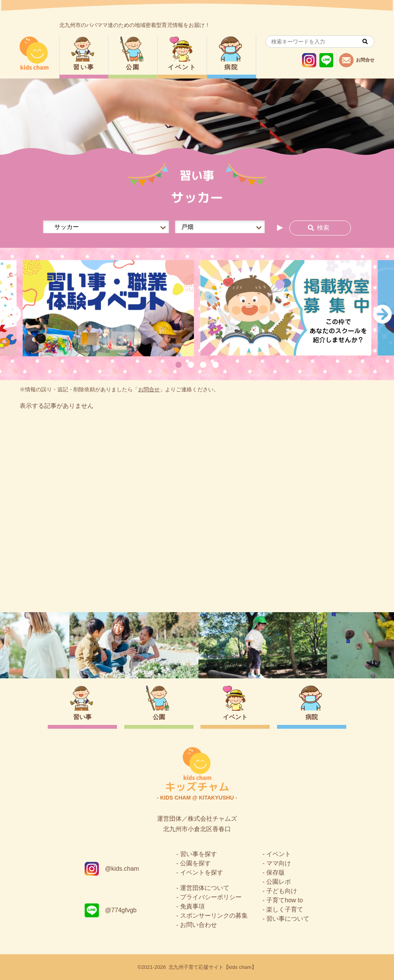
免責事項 (192, 906)
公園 (133, 67)
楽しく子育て (285, 909)
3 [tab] (203, 365)
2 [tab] (191, 365)
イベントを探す (202, 872)
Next (382, 314)
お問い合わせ (199, 925)
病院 (231, 67)
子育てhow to (285, 900)
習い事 (84, 67)
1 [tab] (179, 365)
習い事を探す (199, 854)
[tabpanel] (108, 308)
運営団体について (205, 888)
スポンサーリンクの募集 (214, 916)
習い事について (288, 919)
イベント (182, 67)
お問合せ (149, 390)
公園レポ (279, 882)
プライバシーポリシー (211, 897)
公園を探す (195, 863)
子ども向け (282, 891)
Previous (12, 314)
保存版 (275, 872)
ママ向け (279, 863)
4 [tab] (215, 365)
